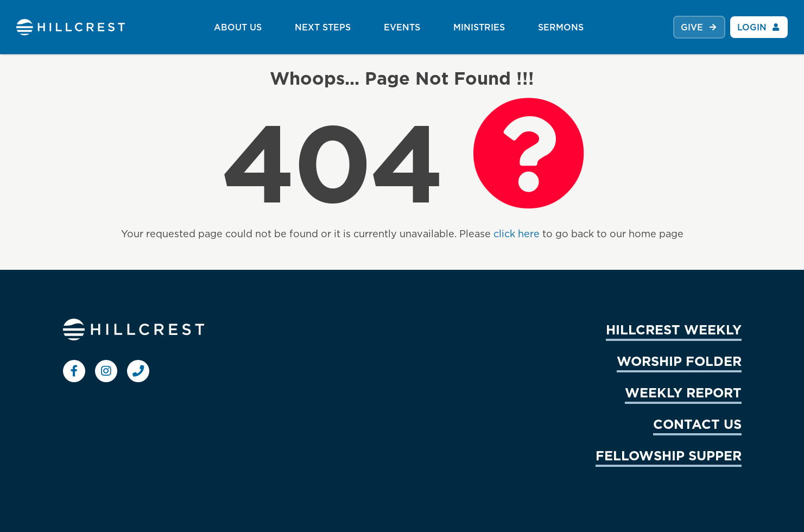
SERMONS (561, 27)
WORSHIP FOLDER (679, 361)
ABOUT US (238, 27)
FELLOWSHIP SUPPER (669, 455)
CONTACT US (697, 424)
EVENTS (402, 27)
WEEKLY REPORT (683, 392)
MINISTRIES (479, 27)
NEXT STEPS (323, 27)
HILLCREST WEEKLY (674, 330)
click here (517, 234)
